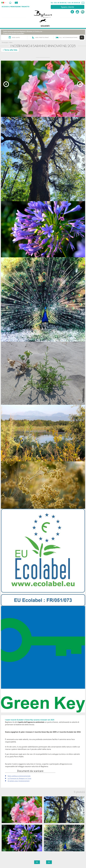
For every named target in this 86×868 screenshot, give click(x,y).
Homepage (5, 42)
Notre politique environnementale (19, 776)
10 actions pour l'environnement (19, 781)
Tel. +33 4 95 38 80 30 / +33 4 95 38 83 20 (65, 3)
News (11, 42)
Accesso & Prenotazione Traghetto (16, 7)
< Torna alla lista (10, 50)
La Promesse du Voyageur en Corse (19, 778)
